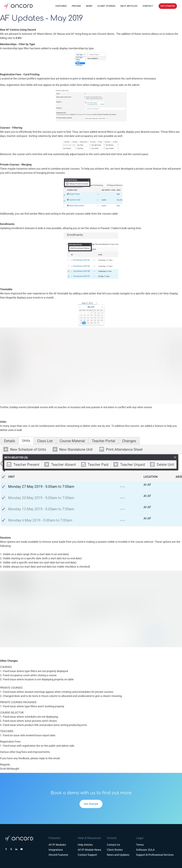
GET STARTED (166, 5)
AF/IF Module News (89, 850)
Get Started (91, 802)
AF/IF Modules (57, 845)
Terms (140, 845)
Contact (148, 6)
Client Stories (106, 6)
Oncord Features (58, 855)
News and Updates (118, 855)
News (89, 6)
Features (61, 6)
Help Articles (129, 6)
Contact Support (87, 855)
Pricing (76, 6)
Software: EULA (145, 850)
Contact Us (113, 845)
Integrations (56, 850)
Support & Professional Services (155, 855)
